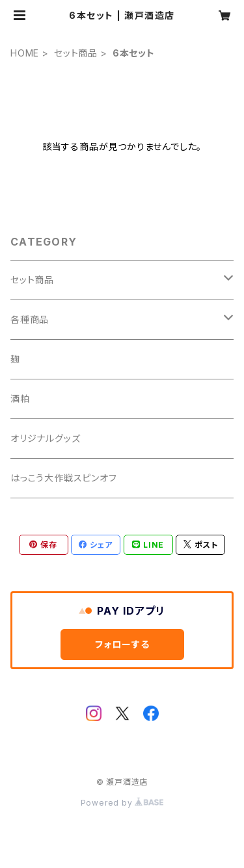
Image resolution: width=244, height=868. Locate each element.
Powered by (122, 803)
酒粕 (20, 399)
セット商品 (76, 53)
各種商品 (30, 319)
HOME (25, 53)
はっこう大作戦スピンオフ (64, 478)
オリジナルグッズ (45, 438)
